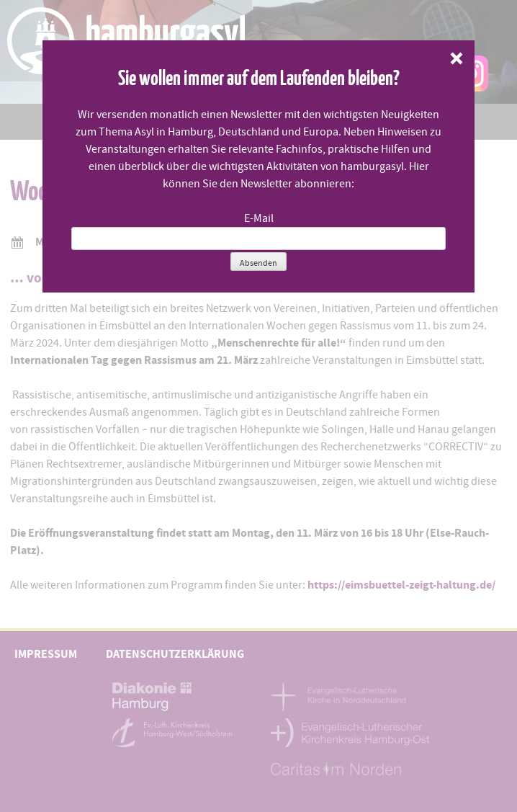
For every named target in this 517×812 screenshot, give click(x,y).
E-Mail (259, 218)
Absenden (258, 263)
